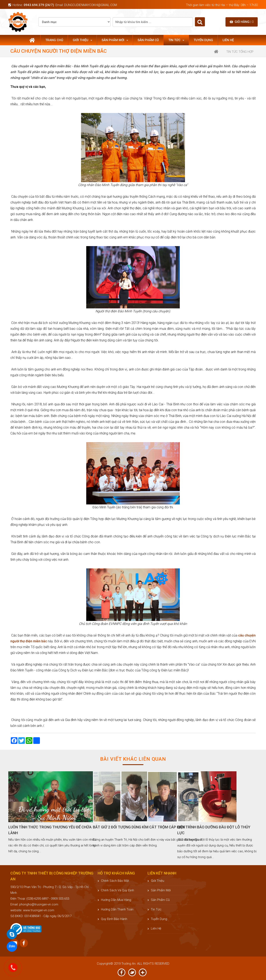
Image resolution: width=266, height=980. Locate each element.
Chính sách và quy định (116, 890)
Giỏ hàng (242, 22)
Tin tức (176, 40)
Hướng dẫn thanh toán (116, 909)
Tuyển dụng (203, 40)
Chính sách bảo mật (113, 881)
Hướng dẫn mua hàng (114, 900)
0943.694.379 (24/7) (39, 5)
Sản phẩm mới (115, 40)
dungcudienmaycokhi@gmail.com (91, 5)
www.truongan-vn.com (39, 910)
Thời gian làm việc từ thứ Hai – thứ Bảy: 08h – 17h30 (222, 5)
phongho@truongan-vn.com (39, 904)
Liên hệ (228, 40)
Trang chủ (54, 40)
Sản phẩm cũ (148, 40)
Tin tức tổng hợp (240, 52)
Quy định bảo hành (112, 919)
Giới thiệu (82, 40)
